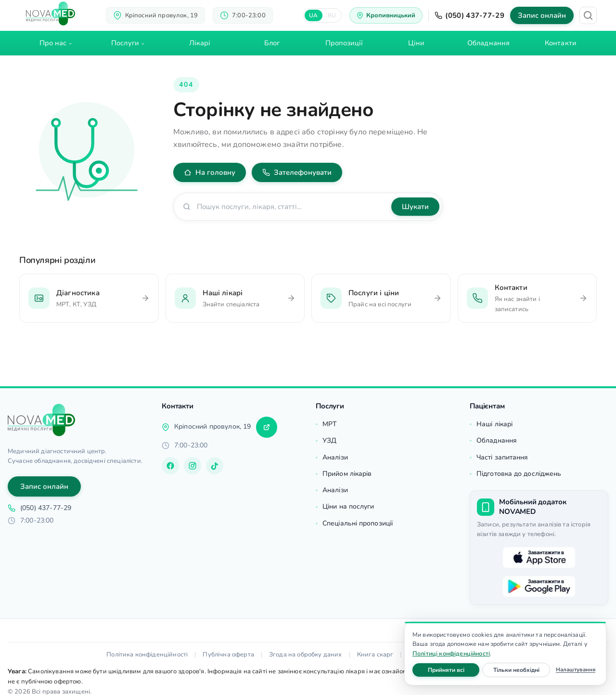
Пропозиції (344, 43)
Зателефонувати (297, 172)
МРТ (329, 424)
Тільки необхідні (522, 670)
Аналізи (335, 457)
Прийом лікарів (347, 474)
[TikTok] (215, 466)
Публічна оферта (228, 655)
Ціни (416, 43)
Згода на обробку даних (306, 655)
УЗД (329, 440)
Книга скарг (375, 655)
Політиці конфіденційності (451, 653)
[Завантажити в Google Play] (539, 586)
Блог (272, 43)
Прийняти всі (454, 670)
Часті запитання (502, 457)
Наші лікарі (494, 424)
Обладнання (488, 43)
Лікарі (200, 43)
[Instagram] (192, 466)
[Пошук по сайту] (291, 207)
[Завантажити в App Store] (539, 557)
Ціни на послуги (348, 506)
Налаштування (576, 669)
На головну (210, 172)
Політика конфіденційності (147, 655)
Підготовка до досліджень (519, 474)
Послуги (125, 43)
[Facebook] (170, 466)
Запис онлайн (542, 15)
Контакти (561, 43)
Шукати (415, 207)
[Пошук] (588, 15)
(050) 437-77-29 (469, 15)
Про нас (53, 43)
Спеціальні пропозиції (358, 523)
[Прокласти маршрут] (267, 427)
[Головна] (41, 420)
